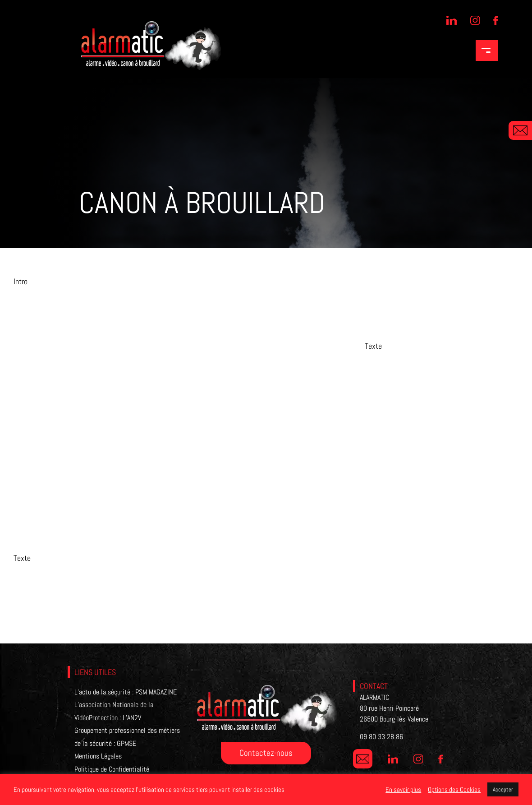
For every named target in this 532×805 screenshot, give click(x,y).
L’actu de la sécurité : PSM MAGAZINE (126, 692)
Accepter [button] (503, 789)
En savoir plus (403, 790)
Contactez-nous (266, 753)
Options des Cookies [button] (454, 790)
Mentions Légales (98, 756)
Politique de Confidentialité (112, 769)
